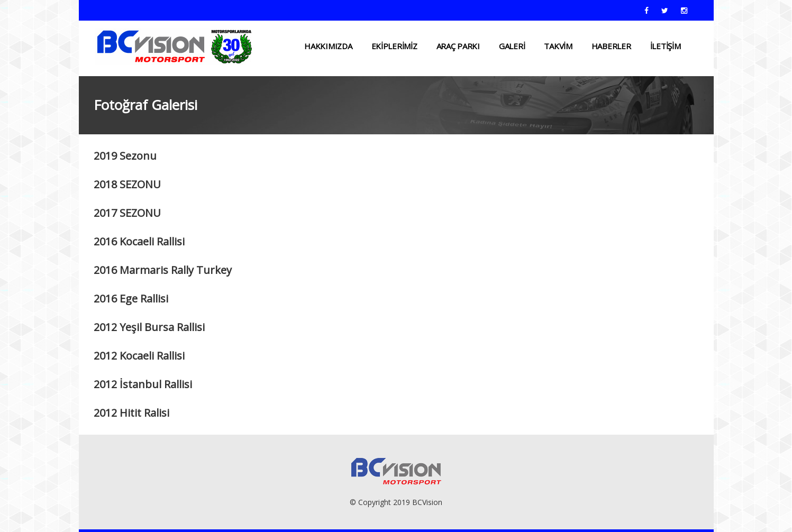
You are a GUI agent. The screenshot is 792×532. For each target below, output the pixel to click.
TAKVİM (558, 46)
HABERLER (611, 46)
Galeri (512, 46)
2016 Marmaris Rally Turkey (163, 270)
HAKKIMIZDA (328, 46)
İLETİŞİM (666, 46)
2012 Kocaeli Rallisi (139, 356)
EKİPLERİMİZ (394, 46)
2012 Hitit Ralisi (131, 413)
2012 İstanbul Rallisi (143, 384)
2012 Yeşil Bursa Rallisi (149, 327)
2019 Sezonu (125, 156)
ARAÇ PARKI (458, 46)
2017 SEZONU (127, 213)
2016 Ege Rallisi (131, 299)
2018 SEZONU (127, 184)
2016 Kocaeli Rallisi (139, 241)
